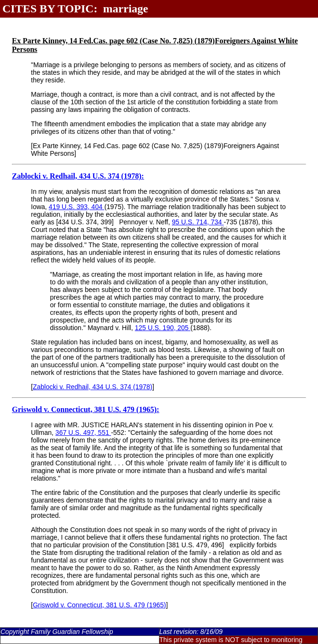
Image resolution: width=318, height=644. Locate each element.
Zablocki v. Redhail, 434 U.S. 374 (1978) (93, 387)
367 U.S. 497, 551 (83, 433)
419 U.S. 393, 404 (76, 207)
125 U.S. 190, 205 (163, 328)
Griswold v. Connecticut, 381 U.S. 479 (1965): (85, 409)
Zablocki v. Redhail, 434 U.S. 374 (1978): (78, 176)
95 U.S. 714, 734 (198, 222)
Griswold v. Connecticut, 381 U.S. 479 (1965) (99, 605)
